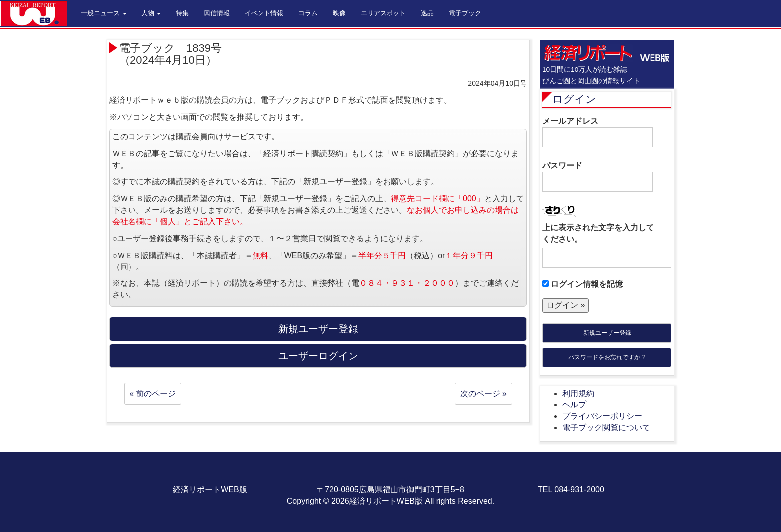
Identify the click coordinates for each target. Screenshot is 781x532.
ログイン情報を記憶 (583, 284)
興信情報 (217, 13)
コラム (308, 13)
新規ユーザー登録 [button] (318, 329)
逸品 (427, 13)
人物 (151, 13)
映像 (339, 13)
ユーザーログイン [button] (318, 356)
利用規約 (578, 393)
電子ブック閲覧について (606, 428)
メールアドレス (598, 132)
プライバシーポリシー (602, 416)
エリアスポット (383, 13)
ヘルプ (574, 405)
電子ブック (465, 13)
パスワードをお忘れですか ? (607, 357)
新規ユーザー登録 (607, 333)
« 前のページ (153, 393)
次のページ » (483, 393)
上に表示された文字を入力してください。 (598, 233)
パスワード (598, 177)
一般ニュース (104, 13)
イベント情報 (264, 13)
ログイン (574, 99)
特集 (182, 13)
